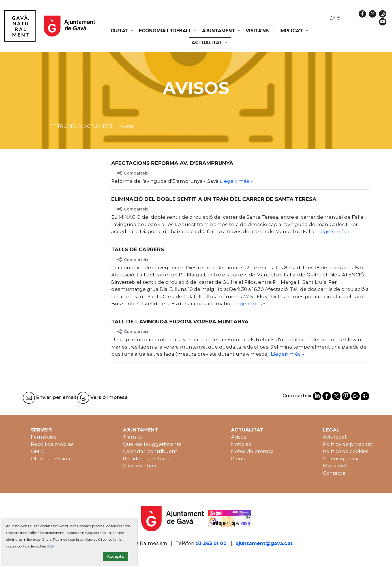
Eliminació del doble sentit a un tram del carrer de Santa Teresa (214, 199)
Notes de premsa (252, 451)
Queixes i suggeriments (152, 444)
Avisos (239, 437)
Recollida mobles (52, 444)
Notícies (241, 444)
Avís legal (335, 437)
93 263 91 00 (211, 543)
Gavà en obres (140, 466)
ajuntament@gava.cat (264, 543)
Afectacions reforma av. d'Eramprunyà (172, 163)
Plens (238, 459)
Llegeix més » (236, 181)
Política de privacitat (348, 444)
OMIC (38, 451)
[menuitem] (123, 31)
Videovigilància (341, 459)
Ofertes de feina (51, 459)
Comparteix (133, 173)
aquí (51, 546)
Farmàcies (44, 437)
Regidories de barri (146, 459)
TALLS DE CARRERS (138, 250)
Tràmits (132, 437)
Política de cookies (346, 451)
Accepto (116, 557)
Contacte (334, 473)
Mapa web (336, 466)
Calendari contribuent (150, 451)
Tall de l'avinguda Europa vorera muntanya (180, 322)
